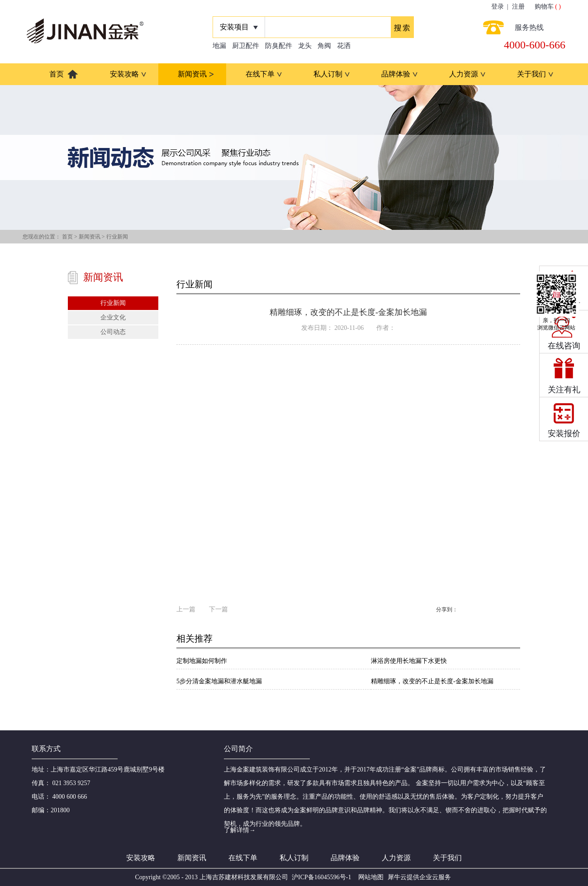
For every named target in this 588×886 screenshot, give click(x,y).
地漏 (219, 46)
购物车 (544, 7)
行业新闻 (117, 237)
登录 (498, 7)
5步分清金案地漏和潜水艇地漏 (219, 681)
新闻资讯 (90, 237)
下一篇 (218, 609)
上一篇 (186, 609)
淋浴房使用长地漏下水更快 (409, 661)
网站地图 (369, 877)
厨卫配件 (246, 46)
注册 (518, 7)
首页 (57, 74)
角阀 (324, 46)
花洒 (344, 46)
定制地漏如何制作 (202, 661)
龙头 (305, 46)
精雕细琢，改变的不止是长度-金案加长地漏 (432, 681)
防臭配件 (279, 46)
